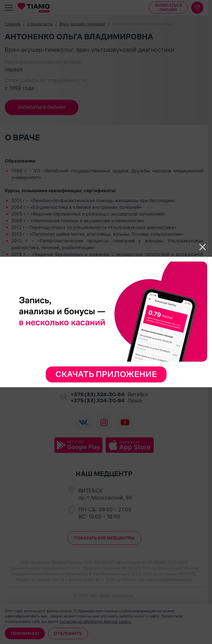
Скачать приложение (106, 374)
